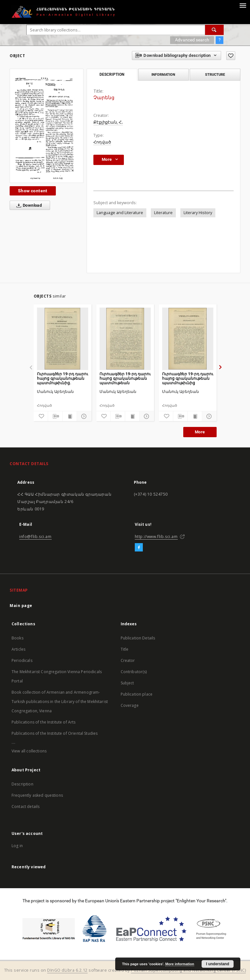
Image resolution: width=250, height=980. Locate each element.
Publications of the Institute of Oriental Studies (55, 733)
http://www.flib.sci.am (156, 537)
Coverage (130, 705)
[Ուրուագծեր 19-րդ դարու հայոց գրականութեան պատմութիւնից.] (63, 339)
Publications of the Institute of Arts (44, 722)
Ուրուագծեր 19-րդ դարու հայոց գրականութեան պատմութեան (125, 378)
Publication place (137, 694)
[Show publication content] (70, 416)
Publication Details (138, 638)
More (200, 432)
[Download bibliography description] (55, 416)
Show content (33, 191)
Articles (18, 649)
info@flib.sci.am (35, 537)
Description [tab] (112, 74)
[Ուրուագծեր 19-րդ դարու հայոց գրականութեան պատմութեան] (125, 339)
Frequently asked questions (37, 795)
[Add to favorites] (231, 56)
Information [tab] (163, 74)
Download (28, 205)
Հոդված (102, 142)
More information (180, 964)
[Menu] (243, 5)
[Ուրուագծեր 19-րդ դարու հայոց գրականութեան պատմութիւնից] (188, 339)
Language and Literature (120, 213)
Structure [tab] (215, 74)
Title (125, 649)
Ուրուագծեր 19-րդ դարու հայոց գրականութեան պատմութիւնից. (63, 378)
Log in (17, 846)
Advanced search (192, 40)
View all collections (29, 751)
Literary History (198, 213)
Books (17, 638)
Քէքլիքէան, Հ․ (108, 122)
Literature (163, 213)
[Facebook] (139, 548)
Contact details (26, 807)
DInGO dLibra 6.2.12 (67, 970)
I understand (218, 964)
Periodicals (22, 660)
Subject (127, 683)
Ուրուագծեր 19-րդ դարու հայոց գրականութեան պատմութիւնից (188, 378)
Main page (21, 606)
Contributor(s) (134, 672)
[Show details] (83, 416)
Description (22, 784)
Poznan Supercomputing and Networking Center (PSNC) (188, 970)
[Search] (214, 30)
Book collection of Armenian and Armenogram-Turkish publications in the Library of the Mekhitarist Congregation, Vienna (60, 702)
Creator (128, 660)
